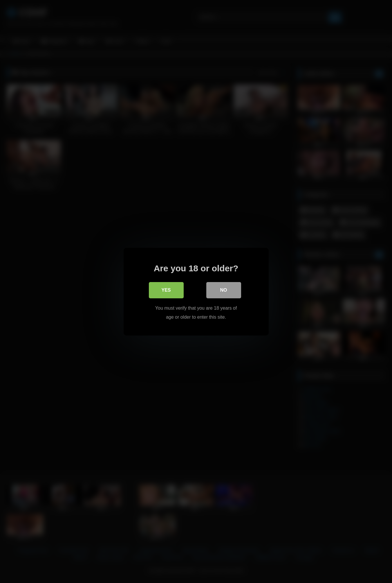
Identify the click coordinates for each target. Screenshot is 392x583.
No (224, 290)
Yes (166, 290)
